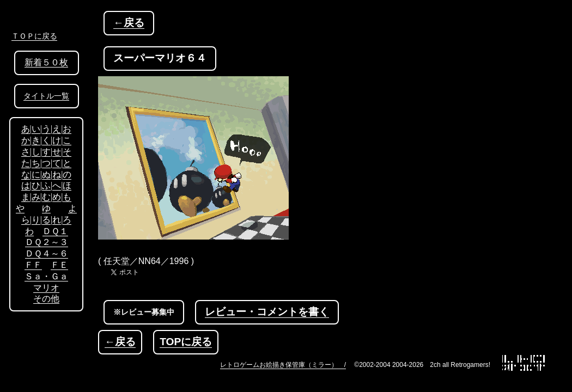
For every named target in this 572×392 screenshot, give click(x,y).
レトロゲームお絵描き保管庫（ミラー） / (283, 365)
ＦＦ (33, 265)
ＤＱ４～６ (47, 253)
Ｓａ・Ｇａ (46, 276)
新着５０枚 (46, 62)
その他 (46, 299)
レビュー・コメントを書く (267, 312)
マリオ (46, 288)
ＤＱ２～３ (47, 242)
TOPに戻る (186, 342)
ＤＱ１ (55, 231)
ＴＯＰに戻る (34, 36)
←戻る (129, 23)
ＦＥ (59, 265)
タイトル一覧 (46, 96)
